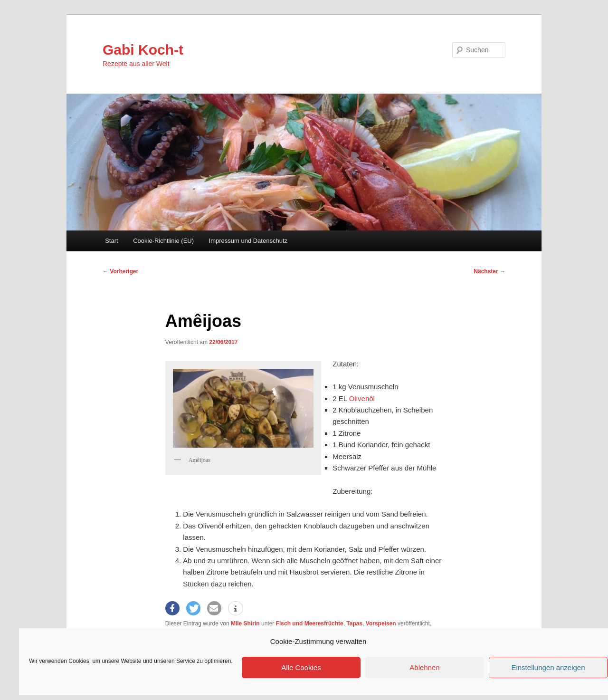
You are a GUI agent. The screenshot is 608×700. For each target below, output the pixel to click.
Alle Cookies (301, 667)
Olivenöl (362, 398)
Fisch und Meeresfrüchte (310, 623)
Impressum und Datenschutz (248, 241)
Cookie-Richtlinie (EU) (163, 241)
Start (111, 241)
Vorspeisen (381, 623)
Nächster (489, 271)
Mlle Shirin (245, 623)
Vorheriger (120, 271)
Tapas (354, 623)
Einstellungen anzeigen (548, 667)
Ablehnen (424, 667)
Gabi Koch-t (143, 50)
